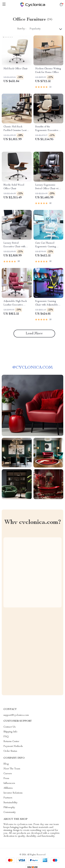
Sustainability (10, 803)
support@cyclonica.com (16, 715)
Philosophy (9, 808)
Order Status (10, 751)
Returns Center (11, 742)
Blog (6, 764)
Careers (8, 774)
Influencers (9, 783)
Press (6, 779)
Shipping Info (10, 732)
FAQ (6, 737)
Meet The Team (12, 769)
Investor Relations (13, 793)
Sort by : (22, 29)
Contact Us (10, 727)
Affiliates (8, 788)
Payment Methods (13, 746)
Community (10, 812)
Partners (8, 798)
